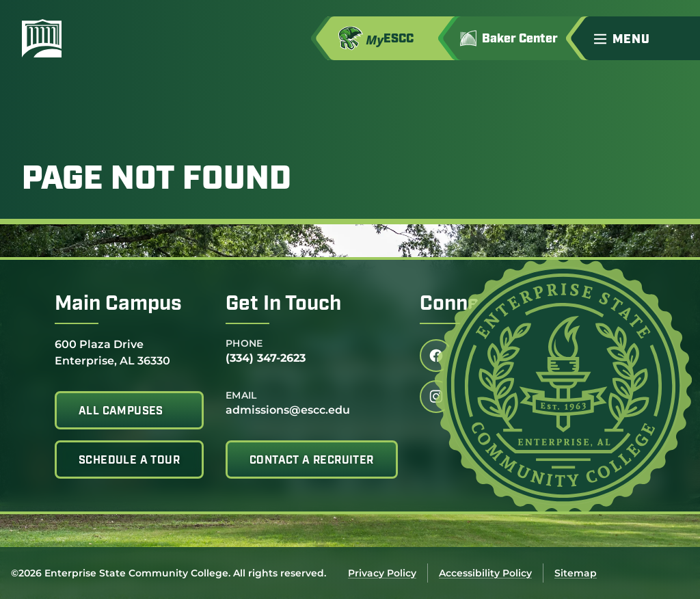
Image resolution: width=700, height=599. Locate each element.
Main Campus (118, 305)
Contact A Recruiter (312, 461)
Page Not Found (157, 181)
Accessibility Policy (485, 573)
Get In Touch (283, 305)
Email (241, 395)
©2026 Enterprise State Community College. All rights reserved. (169, 573)
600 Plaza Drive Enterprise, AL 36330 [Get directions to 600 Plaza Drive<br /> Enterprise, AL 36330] (112, 352)
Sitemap (576, 573)
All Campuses (121, 412)
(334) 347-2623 (266, 358)
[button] (641, 38)
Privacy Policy (382, 573)
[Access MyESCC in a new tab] (391, 38)
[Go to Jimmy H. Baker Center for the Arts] (519, 38)
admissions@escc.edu (288, 410)
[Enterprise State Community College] (107, 38)
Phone (244, 343)
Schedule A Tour (129, 461)
